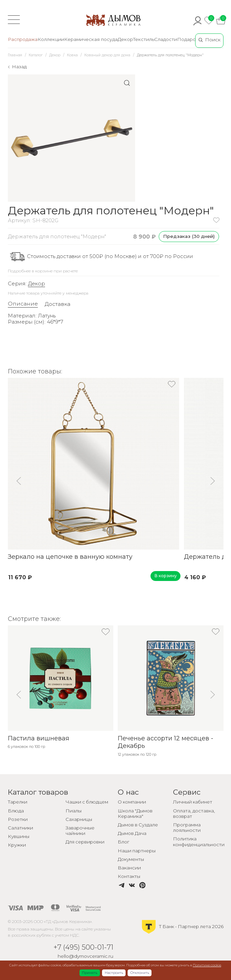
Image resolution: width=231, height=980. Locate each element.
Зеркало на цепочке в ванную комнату (70, 557)
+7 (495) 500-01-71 (83, 947)
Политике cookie (207, 965)
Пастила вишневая (39, 738)
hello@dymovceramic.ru (85, 956)
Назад (19, 67)
